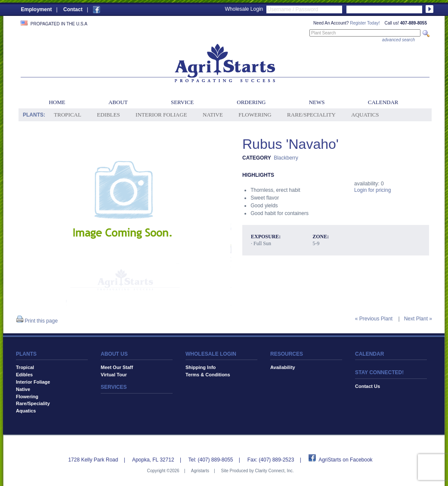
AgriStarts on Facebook (345, 460)
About (118, 102)
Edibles (108, 115)
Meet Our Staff (117, 367)
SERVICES (114, 387)
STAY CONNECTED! (379, 372)
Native (213, 115)
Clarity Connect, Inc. (274, 471)
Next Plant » (418, 319)
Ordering (251, 102)
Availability (283, 367)
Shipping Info (201, 367)
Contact (73, 9)
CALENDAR (369, 354)
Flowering (255, 115)
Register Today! (365, 23)
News (317, 102)
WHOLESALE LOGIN (211, 354)
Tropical (68, 115)
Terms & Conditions (208, 375)
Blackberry (286, 158)
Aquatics (365, 115)
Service (182, 102)
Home (57, 102)
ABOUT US (114, 354)
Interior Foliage (161, 115)
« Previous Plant (374, 319)
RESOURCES (287, 354)
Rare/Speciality (311, 115)
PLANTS (26, 354)
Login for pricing (372, 190)
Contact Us (368, 386)
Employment (37, 9)
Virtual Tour (114, 375)
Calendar (383, 102)
